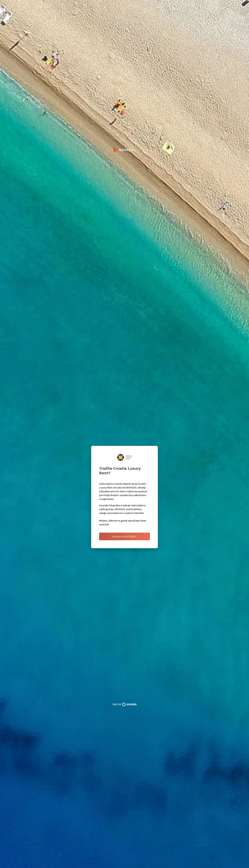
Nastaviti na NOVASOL (124, 536)
